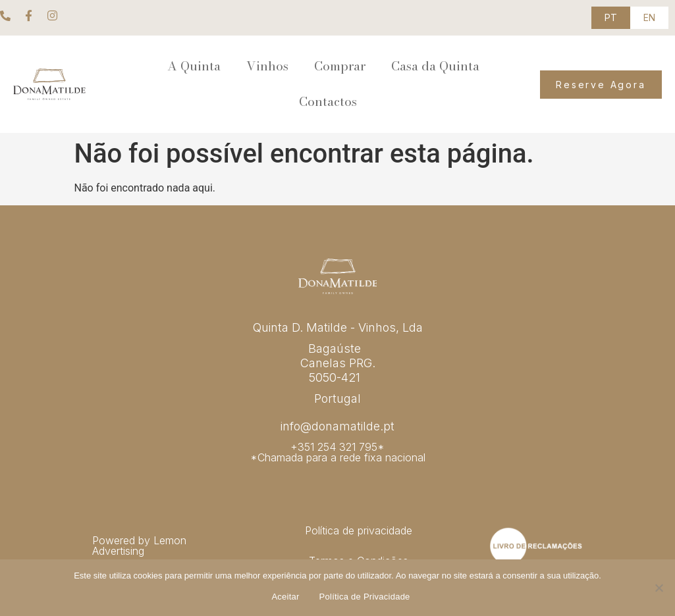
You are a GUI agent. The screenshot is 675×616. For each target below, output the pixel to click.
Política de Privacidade (365, 597)
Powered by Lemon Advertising (139, 546)
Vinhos (267, 66)
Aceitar (285, 597)
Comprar (340, 66)
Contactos (328, 102)
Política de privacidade (359, 530)
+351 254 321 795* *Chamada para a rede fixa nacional (338, 452)
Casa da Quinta (435, 66)
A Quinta (194, 66)
